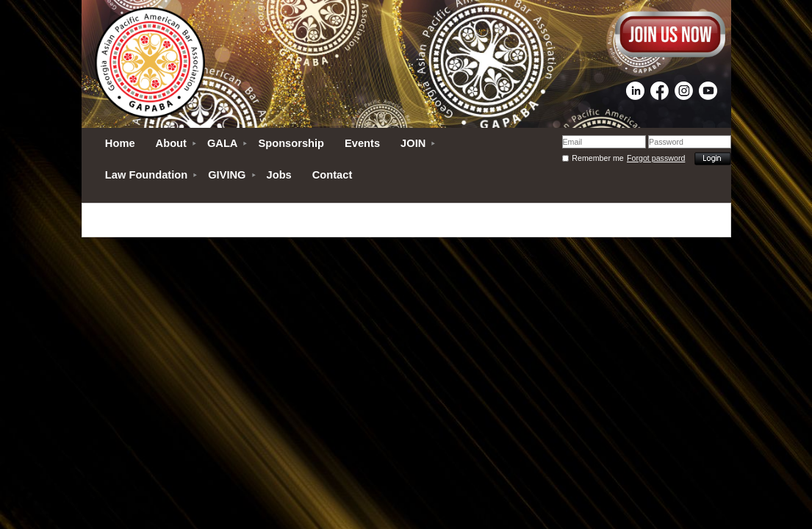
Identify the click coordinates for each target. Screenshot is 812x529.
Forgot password (656, 158)
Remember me (597, 158)
